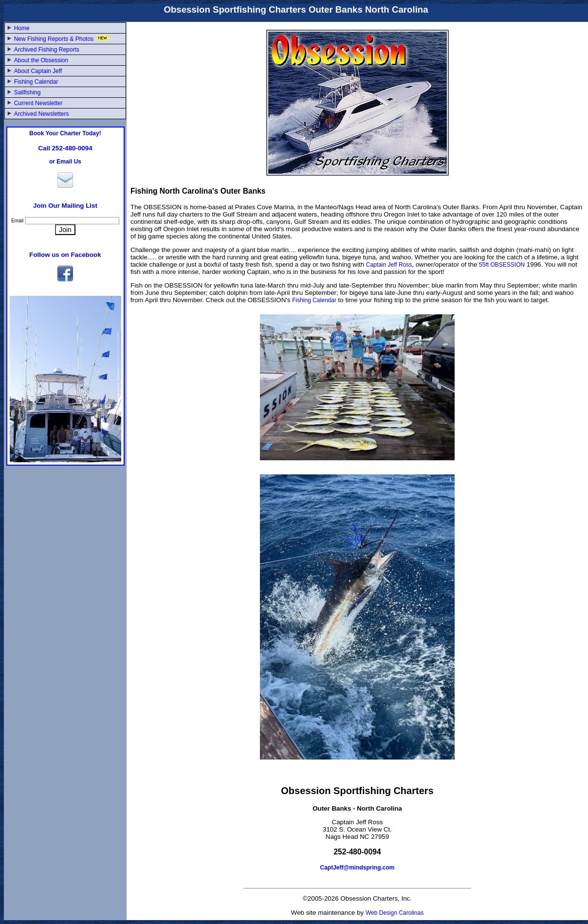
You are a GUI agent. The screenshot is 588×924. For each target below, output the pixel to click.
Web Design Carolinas (395, 913)
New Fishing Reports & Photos (62, 39)
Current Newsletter (38, 103)
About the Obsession (41, 60)
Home (22, 28)
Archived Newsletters (42, 114)
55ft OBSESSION (502, 265)
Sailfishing (28, 92)
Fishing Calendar (36, 82)
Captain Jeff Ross (389, 265)
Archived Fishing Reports (47, 50)
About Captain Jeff (38, 71)
